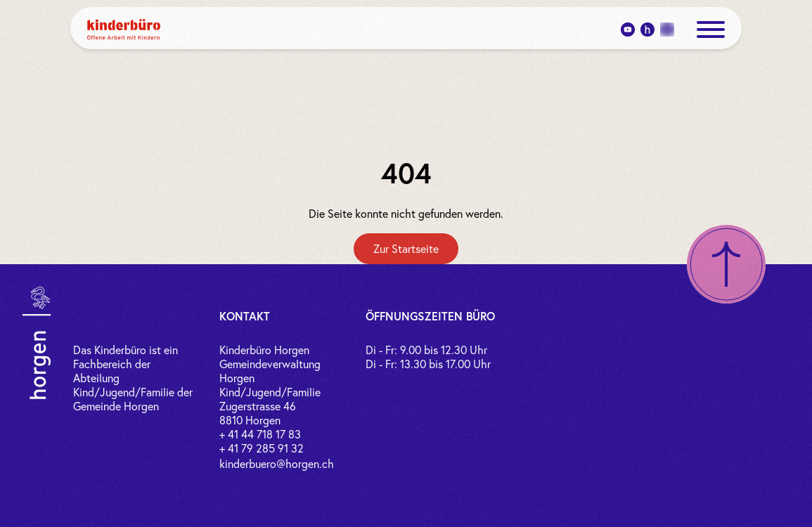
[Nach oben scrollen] (726, 264)
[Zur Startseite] (406, 249)
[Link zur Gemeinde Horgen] (37, 343)
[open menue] (711, 30)
